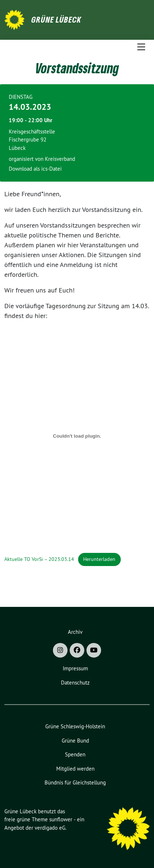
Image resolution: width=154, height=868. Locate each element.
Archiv (75, 632)
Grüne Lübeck (56, 19)
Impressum (75, 668)
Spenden (75, 754)
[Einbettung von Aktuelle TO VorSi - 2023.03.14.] (77, 436)
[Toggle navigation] (141, 47)
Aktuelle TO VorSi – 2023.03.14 (39, 559)
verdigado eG (50, 828)
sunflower (61, 819)
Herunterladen (99, 559)
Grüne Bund (75, 741)
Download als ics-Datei (35, 169)
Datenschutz (75, 683)
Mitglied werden (75, 769)
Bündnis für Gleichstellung (75, 782)
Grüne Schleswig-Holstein (75, 726)
